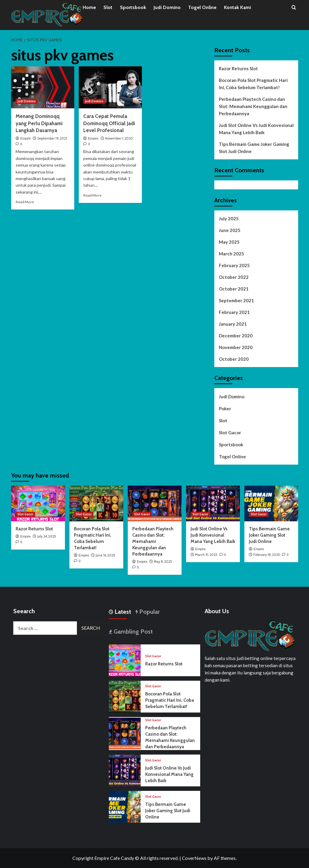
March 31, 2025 (206, 555)
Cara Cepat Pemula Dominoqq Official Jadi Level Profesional (109, 123)
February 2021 (234, 312)
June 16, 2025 (105, 555)
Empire (26, 138)
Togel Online (202, 7)
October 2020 (234, 359)
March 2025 (231, 254)
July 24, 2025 (47, 536)
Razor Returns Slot (238, 68)
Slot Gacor (230, 432)
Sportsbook (133, 7)
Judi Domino (167, 7)
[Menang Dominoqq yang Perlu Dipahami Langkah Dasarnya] (43, 87)
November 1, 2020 (119, 138)
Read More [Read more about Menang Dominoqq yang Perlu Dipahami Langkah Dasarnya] (25, 202)
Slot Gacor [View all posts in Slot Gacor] (25, 514)
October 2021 (234, 289)
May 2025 (229, 242)
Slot (108, 7)
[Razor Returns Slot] (38, 503)
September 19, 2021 (52, 138)
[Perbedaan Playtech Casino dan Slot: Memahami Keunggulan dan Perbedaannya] (155, 503)
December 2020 (236, 336)
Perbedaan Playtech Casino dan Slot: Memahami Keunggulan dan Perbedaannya (253, 106)
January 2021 (233, 324)
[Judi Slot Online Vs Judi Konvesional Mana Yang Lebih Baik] (213, 503)
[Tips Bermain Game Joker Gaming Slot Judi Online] (271, 503)
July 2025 (229, 219)
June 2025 (230, 230)
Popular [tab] (149, 612)
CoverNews (194, 858)
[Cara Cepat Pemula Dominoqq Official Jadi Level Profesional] (110, 87)
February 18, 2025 (267, 555)
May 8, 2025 (163, 562)
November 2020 (236, 347)
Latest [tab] (122, 612)
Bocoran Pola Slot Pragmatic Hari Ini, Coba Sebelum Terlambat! (253, 84)
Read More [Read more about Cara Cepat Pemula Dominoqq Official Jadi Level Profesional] (92, 195)
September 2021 (236, 300)
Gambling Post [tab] (132, 631)
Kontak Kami (237, 7)
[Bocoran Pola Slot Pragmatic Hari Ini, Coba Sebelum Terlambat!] (96, 503)
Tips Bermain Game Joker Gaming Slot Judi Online (254, 148)
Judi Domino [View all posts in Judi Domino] (27, 101)
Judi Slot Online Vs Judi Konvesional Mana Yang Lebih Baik (256, 129)
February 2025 (234, 265)
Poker (225, 408)
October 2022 (234, 277)
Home (89, 7)
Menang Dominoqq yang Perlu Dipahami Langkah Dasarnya (39, 123)
